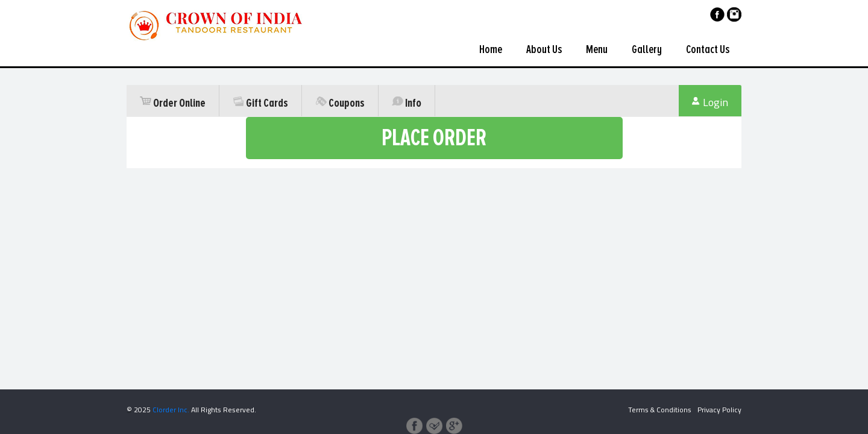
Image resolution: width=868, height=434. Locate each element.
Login (710, 103)
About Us (544, 49)
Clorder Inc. (171, 410)
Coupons (340, 103)
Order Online (173, 103)
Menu (597, 49)
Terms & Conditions (660, 410)
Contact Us (708, 49)
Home (491, 49)
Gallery (647, 49)
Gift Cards (260, 103)
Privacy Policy (719, 410)
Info (407, 103)
